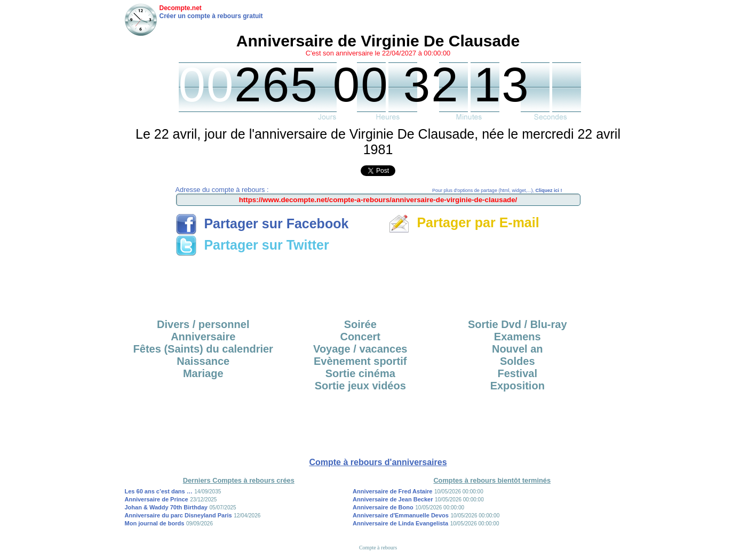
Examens (518, 337)
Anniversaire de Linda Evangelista (400, 523)
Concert (360, 337)
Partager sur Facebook (262, 223)
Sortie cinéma (360, 373)
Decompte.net (181, 8)
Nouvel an (518, 349)
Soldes (518, 361)
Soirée (360, 324)
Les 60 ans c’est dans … (159, 491)
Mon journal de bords (155, 523)
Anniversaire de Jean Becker (393, 499)
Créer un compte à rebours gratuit (211, 16)
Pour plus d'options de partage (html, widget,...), (497, 190)
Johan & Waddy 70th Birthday (166, 507)
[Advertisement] (378, 284)
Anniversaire (203, 337)
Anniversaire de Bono (383, 507)
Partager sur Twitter (252, 245)
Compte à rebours (378, 548)
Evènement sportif (360, 361)
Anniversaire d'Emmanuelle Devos (401, 515)
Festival (518, 373)
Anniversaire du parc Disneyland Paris (178, 515)
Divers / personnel (203, 324)
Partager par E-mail (464, 222)
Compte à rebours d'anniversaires (378, 462)
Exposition (518, 386)
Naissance (203, 361)
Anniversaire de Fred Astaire (392, 491)
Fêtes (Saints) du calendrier (203, 349)
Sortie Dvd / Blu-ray (518, 324)
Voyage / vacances (360, 349)
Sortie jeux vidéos (360, 386)
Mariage (203, 373)
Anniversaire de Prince (157, 499)
